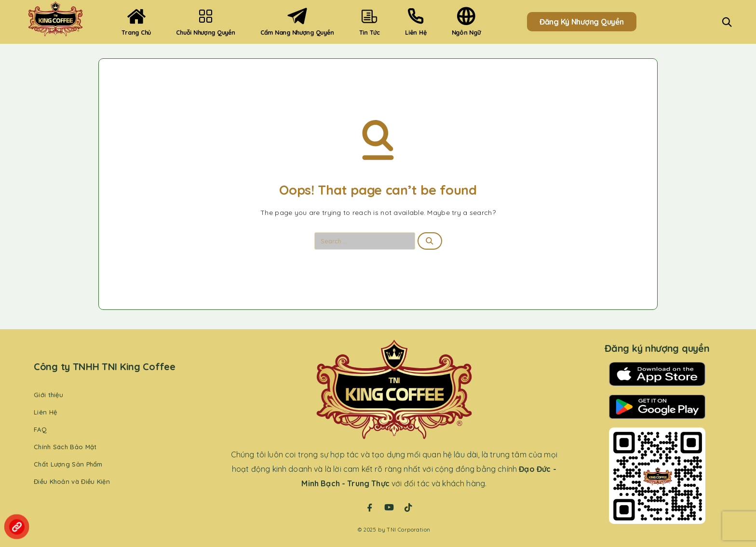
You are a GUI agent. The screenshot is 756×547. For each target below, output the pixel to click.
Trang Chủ (136, 22)
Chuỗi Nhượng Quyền (205, 22)
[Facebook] (370, 507)
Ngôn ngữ (466, 22)
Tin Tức (370, 22)
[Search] (727, 22)
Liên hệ (416, 22)
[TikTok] (408, 507)
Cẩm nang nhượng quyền (297, 22)
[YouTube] (389, 507)
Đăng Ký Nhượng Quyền (582, 22)
